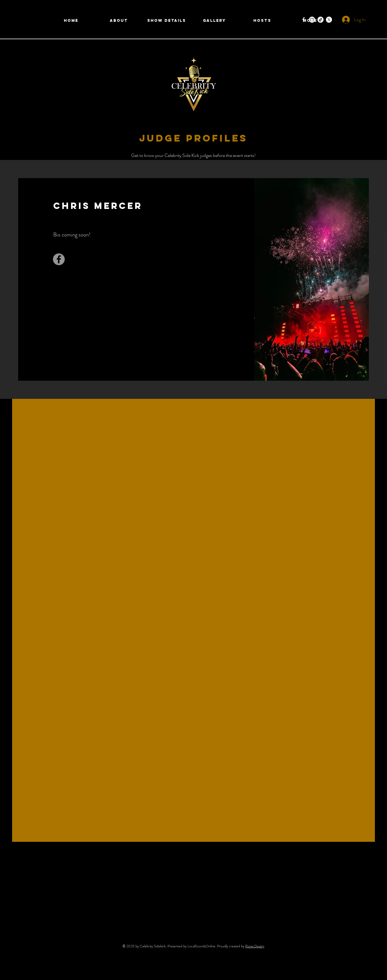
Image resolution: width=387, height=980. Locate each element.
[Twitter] (180, 264)
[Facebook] (304, 20)
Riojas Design (255, 946)
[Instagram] (198, 264)
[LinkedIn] (189, 264)
